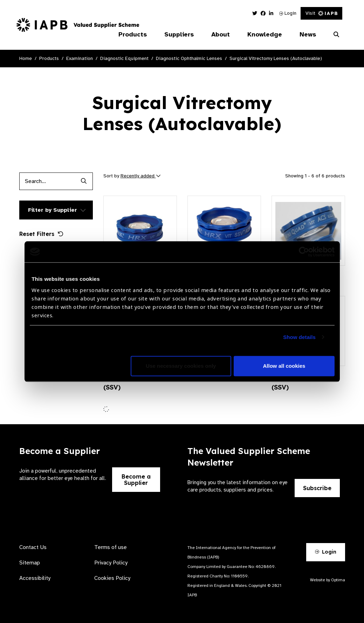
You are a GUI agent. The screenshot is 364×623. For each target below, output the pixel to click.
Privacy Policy (111, 563)
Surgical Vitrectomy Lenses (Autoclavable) (276, 58)
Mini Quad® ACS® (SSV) (131, 383)
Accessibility (35, 578)
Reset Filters (41, 234)
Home (26, 58)
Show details (299, 337)
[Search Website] (336, 35)
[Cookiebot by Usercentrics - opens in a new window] (304, 252)
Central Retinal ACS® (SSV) (305, 383)
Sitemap (30, 563)
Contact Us (33, 547)
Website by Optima (328, 580)
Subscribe (317, 488)
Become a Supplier (136, 480)
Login (288, 13)
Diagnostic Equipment (124, 58)
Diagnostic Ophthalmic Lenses (189, 58)
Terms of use (111, 547)
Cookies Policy (112, 578)
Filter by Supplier (53, 210)
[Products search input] (47, 181)
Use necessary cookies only (181, 366)
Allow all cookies (284, 366)
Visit (321, 13)
